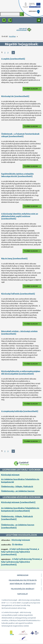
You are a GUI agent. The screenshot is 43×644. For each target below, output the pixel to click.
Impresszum (23, 575)
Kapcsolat (23, 594)
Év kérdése (17, 545)
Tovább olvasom (32, 89)
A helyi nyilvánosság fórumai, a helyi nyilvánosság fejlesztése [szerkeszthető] (20, 552)
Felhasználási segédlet (23, 589)
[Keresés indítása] (22, 14)
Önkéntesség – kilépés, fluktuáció (17, 487)
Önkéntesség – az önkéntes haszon (18, 491)
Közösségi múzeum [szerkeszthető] (18, 502)
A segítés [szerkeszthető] (13, 59)
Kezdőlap (12, 36)
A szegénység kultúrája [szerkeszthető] (20, 411)
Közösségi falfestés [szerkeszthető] (18, 294)
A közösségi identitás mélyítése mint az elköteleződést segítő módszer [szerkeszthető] (20, 216)
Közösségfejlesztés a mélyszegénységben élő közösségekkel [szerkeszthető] (21, 372)
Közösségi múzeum (10, 475)
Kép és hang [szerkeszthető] (14, 258)
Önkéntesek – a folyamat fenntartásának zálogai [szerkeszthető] (20, 135)
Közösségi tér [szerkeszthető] (15, 96)
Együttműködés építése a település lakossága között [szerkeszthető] (17, 175)
